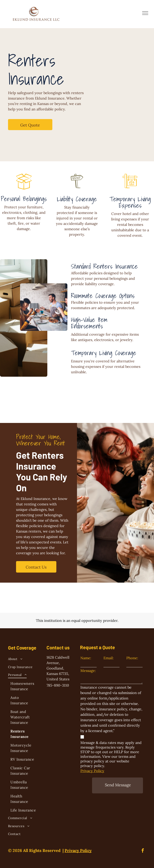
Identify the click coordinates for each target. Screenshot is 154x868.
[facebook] (143, 851)
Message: (88, 671)
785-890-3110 (58, 685)
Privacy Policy (92, 771)
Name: (86, 658)
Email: (109, 658)
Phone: (132, 658)
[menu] (145, 13)
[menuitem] (24, 659)
